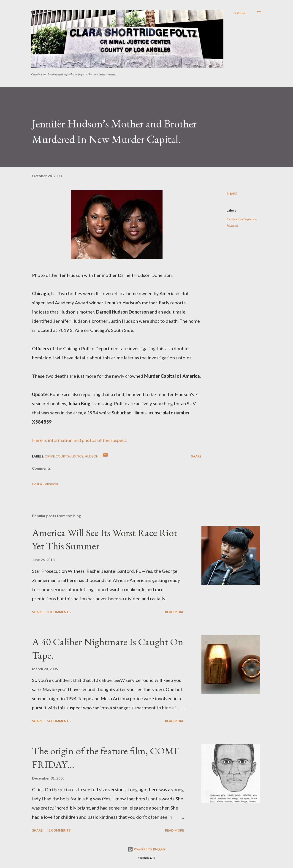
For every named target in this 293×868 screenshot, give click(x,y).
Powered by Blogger (146, 849)
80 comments (59, 612)
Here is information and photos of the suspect (79, 440)
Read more (175, 612)
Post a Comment (45, 484)
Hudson (232, 225)
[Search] (240, 13)
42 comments (59, 830)
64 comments (59, 721)
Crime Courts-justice (241, 219)
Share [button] (232, 194)
